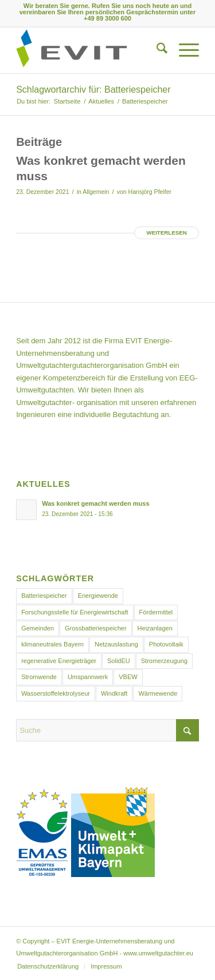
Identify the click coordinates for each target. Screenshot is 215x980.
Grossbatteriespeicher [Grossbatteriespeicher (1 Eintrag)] (96, 628)
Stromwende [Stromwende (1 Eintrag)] (39, 677)
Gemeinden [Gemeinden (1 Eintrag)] (38, 628)
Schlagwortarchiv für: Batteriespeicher (93, 90)
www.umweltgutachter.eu (158, 953)
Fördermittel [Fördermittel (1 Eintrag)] (156, 612)
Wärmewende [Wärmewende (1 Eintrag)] (158, 693)
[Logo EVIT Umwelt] (89, 50)
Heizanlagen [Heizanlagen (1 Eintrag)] (155, 628)
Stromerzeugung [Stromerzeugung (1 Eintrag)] (164, 661)
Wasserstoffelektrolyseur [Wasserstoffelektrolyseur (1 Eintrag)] (56, 693)
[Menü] (183, 50)
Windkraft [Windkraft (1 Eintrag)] (114, 693)
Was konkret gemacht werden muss (95, 503)
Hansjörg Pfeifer (150, 192)
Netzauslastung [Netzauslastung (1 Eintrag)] (116, 644)
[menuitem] (156, 50)
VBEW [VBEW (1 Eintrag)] (128, 677)
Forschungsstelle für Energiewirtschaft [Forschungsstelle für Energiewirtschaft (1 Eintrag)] (75, 612)
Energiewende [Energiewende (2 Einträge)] (98, 596)
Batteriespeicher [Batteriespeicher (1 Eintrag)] (44, 596)
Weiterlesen (166, 233)
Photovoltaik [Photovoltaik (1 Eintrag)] (166, 644)
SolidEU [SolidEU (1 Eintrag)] (119, 661)
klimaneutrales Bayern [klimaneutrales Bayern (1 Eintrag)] (52, 644)
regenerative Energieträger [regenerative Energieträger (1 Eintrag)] (59, 661)
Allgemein (96, 192)
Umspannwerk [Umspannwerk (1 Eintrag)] (88, 677)
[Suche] (156, 50)
